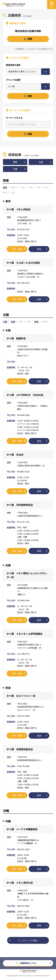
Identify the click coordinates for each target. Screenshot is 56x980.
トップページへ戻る (28, 940)
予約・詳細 (17, 249)
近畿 (41, 162)
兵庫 (13, 322)
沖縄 (15, 169)
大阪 (5, 322)
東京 (5, 187)
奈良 (36, 322)
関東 (15, 162)
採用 (39, 249)
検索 (30, 96)
